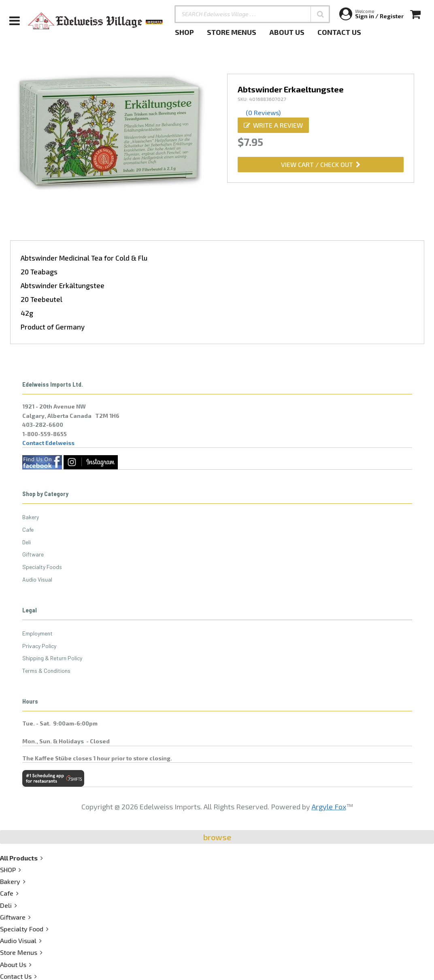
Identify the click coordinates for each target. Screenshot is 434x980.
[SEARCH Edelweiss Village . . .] (252, 14)
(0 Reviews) (263, 112)
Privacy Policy (39, 646)
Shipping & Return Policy (52, 658)
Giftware (33, 554)
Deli (27, 542)
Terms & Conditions (46, 671)
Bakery (31, 517)
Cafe (28, 530)
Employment (37, 633)
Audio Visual (37, 579)
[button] (320, 14)
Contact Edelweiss (48, 443)
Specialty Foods (42, 567)
